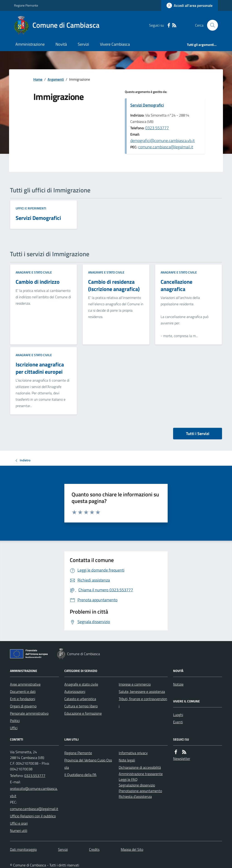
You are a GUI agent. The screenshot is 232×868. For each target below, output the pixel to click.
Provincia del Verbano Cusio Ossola (88, 764)
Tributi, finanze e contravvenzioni (143, 702)
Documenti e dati (23, 691)
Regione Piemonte (26, 5)
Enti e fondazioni (23, 699)
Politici (15, 721)
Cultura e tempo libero (81, 706)
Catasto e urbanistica (80, 699)
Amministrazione (30, 44)
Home (38, 79)
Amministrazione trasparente (141, 774)
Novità (61, 44)
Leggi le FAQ (128, 779)
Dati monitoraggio (23, 849)
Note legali (127, 760)
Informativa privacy (133, 753)
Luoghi (178, 715)
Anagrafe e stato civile (34, 272)
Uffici (14, 728)
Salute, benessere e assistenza (142, 691)
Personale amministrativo (29, 713)
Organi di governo (23, 706)
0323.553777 (35, 776)
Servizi (83, 44)
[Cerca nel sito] (211, 25)
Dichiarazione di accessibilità (140, 767)
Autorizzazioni (75, 691)
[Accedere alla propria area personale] (190, 5)
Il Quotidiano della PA (80, 775)
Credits (94, 849)
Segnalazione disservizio (137, 785)
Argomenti (56, 79)
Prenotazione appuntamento (140, 791)
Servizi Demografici (147, 105)
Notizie (178, 684)
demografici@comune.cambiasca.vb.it (162, 141)
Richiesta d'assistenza (135, 796)
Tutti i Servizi (198, 434)
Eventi (178, 722)
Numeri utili (19, 831)
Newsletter (182, 759)
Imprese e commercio (135, 684)
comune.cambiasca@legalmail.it (166, 147)
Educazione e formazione (83, 713)
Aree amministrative (25, 684)
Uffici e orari (19, 823)
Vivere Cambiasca (115, 44)
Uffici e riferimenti (31, 208)
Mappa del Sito (132, 849)
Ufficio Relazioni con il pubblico (33, 816)
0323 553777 (157, 128)
